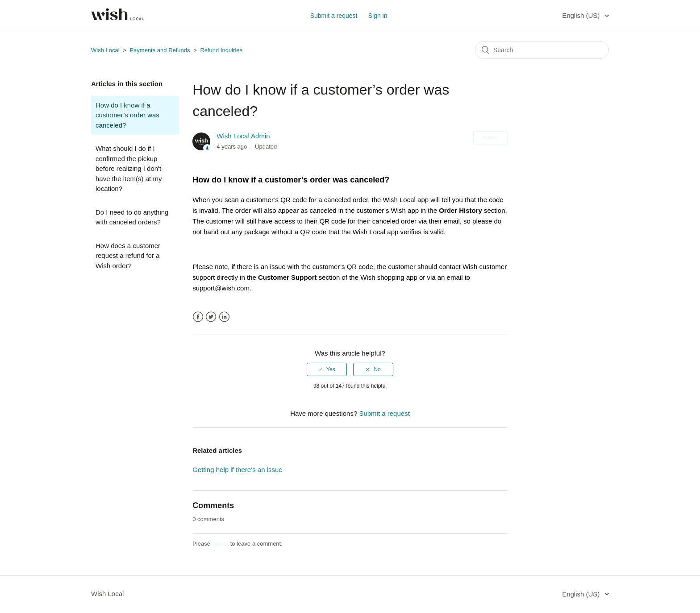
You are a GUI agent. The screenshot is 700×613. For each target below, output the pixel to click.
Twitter (211, 317)
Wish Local (106, 50)
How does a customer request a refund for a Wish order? (128, 256)
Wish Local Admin (243, 136)
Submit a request (334, 16)
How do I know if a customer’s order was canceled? (127, 115)
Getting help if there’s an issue (237, 470)
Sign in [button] (378, 16)
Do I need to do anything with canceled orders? (132, 217)
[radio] (327, 369)
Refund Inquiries (221, 50)
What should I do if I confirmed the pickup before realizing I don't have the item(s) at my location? (129, 168)
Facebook (198, 317)
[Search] (542, 50)
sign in (221, 544)
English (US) (582, 15)
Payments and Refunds (160, 50)
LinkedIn (224, 317)
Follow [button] (490, 138)
